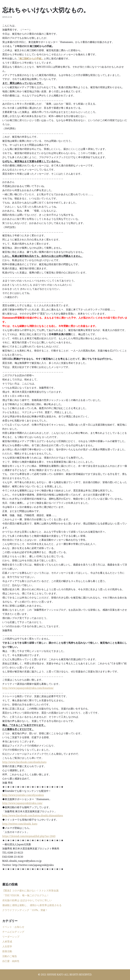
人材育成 (7, 942)
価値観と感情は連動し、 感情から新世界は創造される (32, 905)
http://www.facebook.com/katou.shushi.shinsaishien (33, 815)
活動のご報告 (10, 956)
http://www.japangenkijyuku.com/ (22, 803)
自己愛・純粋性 (11, 961)
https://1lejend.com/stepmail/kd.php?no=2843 (29, 836)
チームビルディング (13, 932)
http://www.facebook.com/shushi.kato (24, 762)
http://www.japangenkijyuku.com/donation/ (28, 688)
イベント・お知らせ (13, 927)
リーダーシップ (11, 937)
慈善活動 (7, 951)
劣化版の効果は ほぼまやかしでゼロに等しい (27, 900)
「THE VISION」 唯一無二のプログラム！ (26, 895)
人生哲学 (7, 946)
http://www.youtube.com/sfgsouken (23, 795)
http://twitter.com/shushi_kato (20, 824)
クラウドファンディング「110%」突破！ (25, 910)
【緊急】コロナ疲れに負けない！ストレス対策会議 (30, 890)
